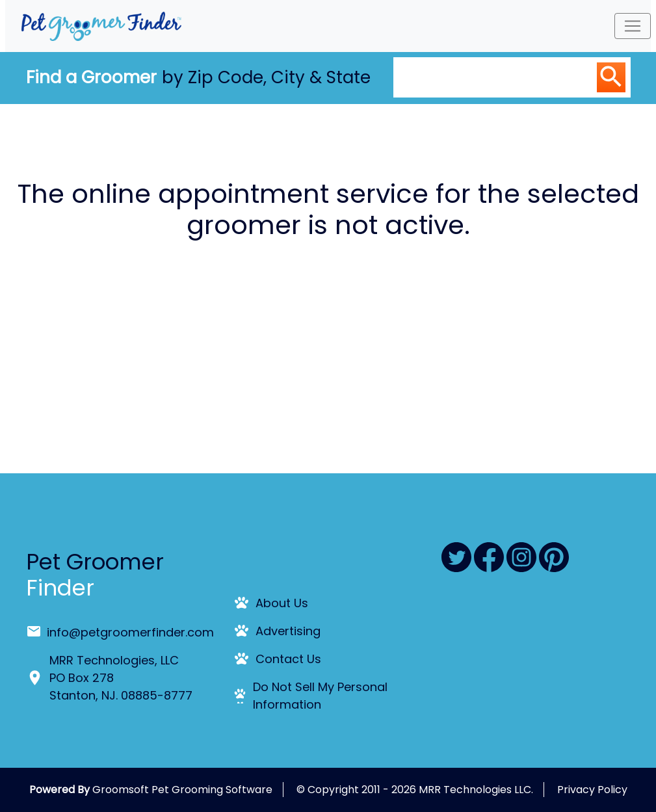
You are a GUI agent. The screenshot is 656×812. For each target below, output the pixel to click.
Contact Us (288, 659)
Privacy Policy (592, 790)
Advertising (288, 631)
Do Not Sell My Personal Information (320, 696)
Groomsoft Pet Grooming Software (182, 790)
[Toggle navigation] (633, 26)
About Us (282, 603)
